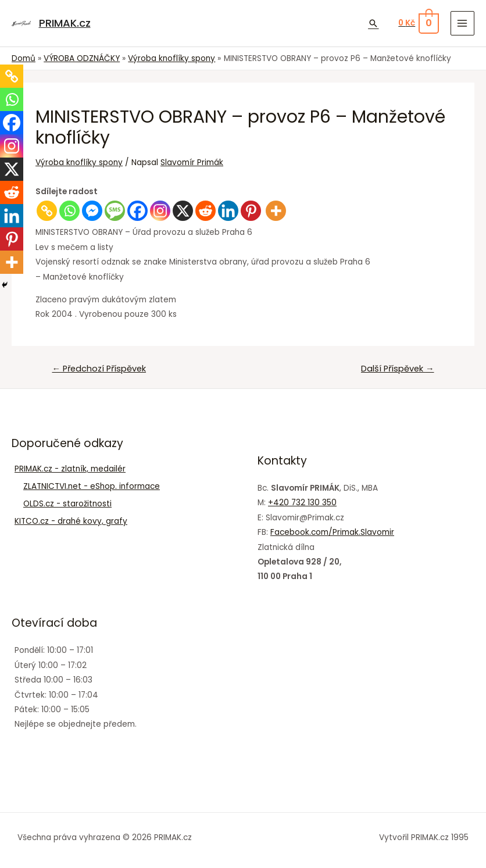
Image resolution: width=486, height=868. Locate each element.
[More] (276, 211)
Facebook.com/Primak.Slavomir (332, 532)
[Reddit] (206, 211)
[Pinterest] (251, 211)
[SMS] (115, 211)
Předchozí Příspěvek (99, 369)
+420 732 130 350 (302, 503)
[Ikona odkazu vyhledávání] (373, 23)
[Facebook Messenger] (92, 211)
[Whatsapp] (69, 211)
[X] (183, 211)
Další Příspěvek (398, 369)
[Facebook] (137, 211)
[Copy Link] (47, 211)
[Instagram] (160, 211)
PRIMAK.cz (64, 23)
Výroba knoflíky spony (79, 162)
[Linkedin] (228, 211)
